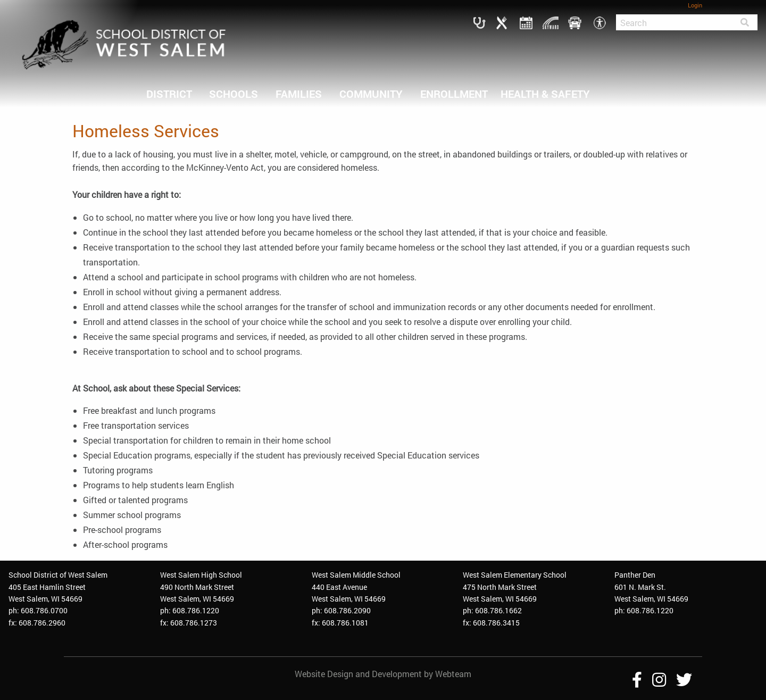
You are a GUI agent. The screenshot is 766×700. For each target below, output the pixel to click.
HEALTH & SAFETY (545, 94)
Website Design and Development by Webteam (383, 674)
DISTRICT (169, 94)
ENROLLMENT (454, 94)
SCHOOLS (234, 94)
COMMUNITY (371, 94)
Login (695, 5)
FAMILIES (299, 94)
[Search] (674, 22)
